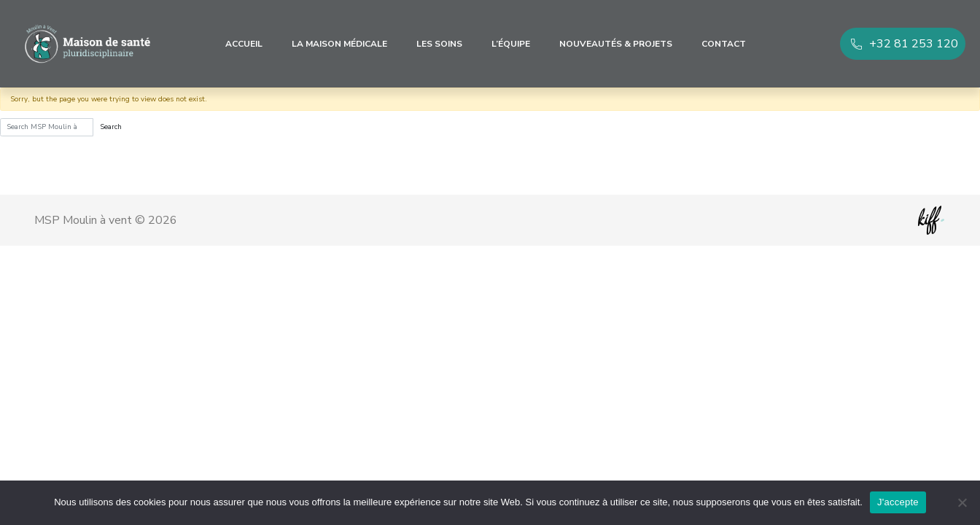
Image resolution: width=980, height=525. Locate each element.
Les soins (439, 44)
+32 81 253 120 (914, 44)
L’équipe (511, 44)
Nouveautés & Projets (616, 44)
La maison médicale (339, 44)
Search (111, 127)
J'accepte (898, 502)
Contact (724, 44)
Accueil (244, 44)
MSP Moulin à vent (87, 44)
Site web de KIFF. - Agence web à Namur (931, 220)
